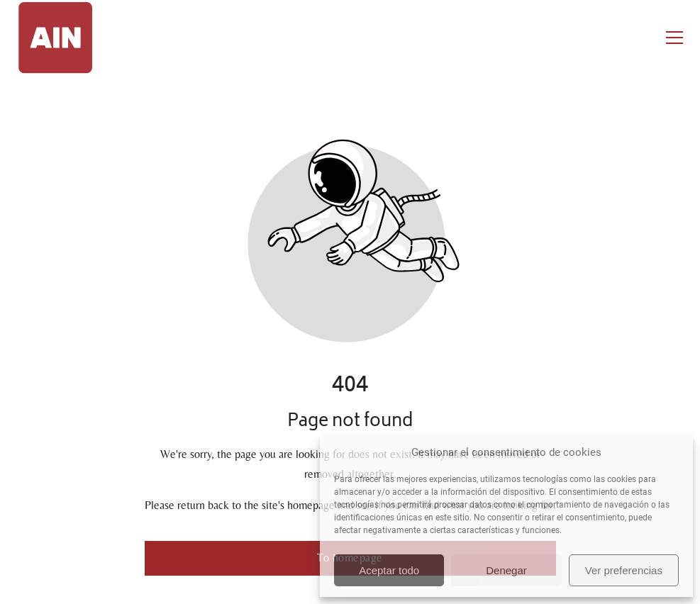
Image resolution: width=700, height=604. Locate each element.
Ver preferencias (624, 570)
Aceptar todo (389, 570)
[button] (674, 38)
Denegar (506, 570)
